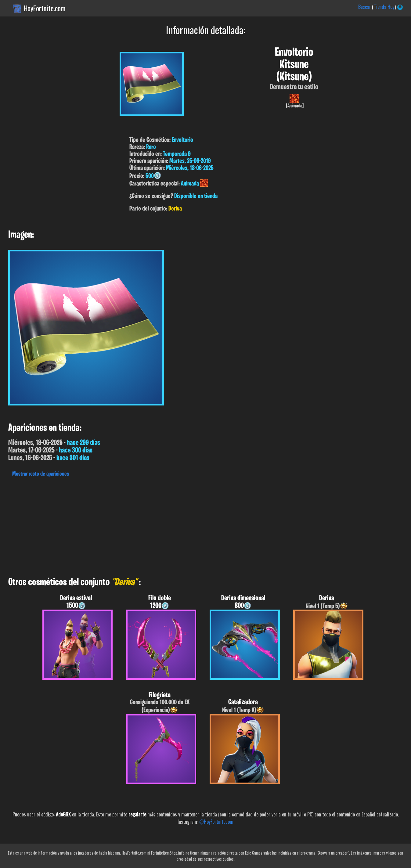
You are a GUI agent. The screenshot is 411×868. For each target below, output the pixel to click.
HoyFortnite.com (45, 8)
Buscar (365, 7)
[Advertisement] (183, 525)
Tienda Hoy (384, 7)
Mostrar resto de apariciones (41, 474)
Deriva (175, 209)
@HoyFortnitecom (216, 822)
